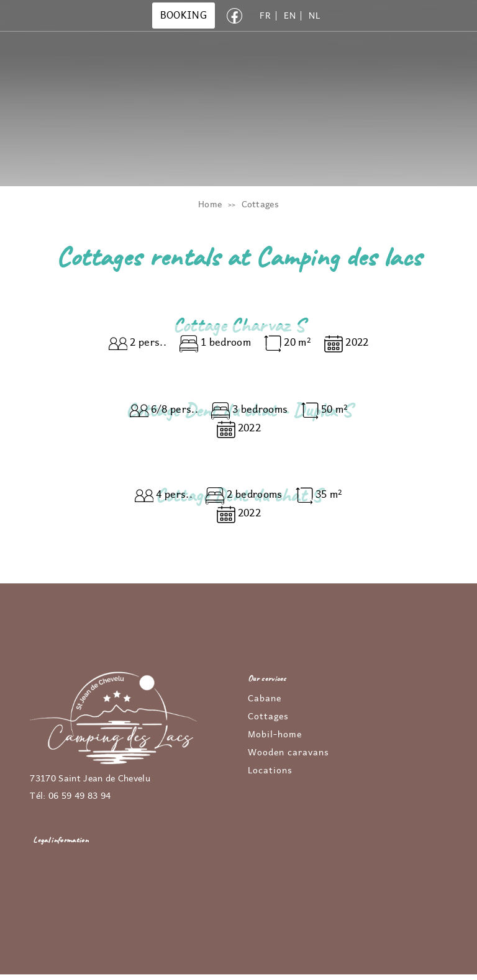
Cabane (265, 699)
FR (265, 16)
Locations (270, 771)
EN (290, 16)
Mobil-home (275, 735)
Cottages (268, 717)
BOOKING (184, 16)
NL (314, 16)
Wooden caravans (288, 753)
